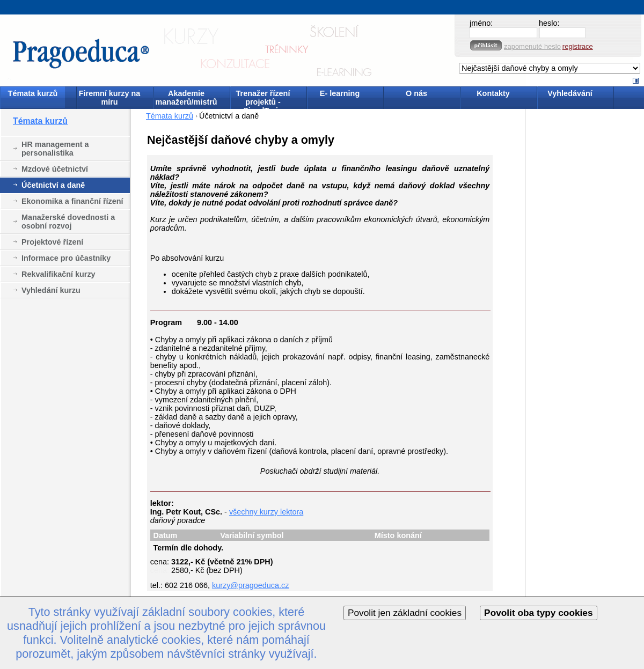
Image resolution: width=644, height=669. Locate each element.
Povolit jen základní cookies (405, 613)
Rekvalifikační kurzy (58, 274)
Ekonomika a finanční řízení (72, 201)
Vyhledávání (570, 93)
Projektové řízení (52, 242)
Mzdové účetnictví (55, 169)
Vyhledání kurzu (51, 290)
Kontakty (493, 93)
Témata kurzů (33, 93)
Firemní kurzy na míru (109, 98)
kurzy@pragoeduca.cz (250, 585)
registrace (578, 46)
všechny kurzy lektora (266, 512)
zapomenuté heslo (532, 46)
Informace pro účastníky (66, 258)
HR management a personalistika (55, 149)
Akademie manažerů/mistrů (186, 98)
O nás (416, 93)
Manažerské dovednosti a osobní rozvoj (68, 222)
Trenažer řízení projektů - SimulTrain (263, 98)
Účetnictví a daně (53, 185)
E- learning (340, 93)
